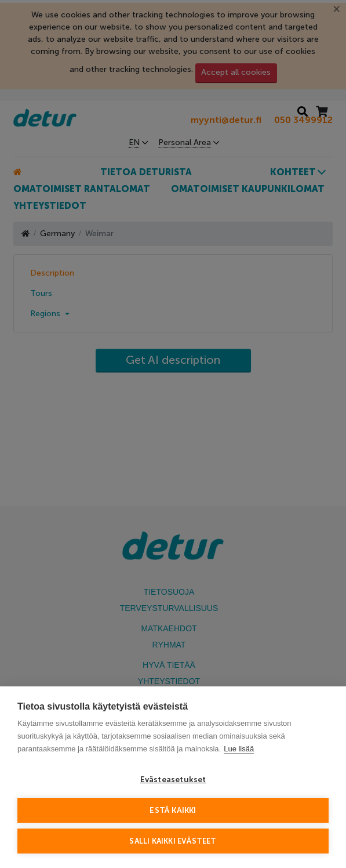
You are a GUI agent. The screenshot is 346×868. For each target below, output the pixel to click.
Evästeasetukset (173, 780)
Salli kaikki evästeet (173, 841)
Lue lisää (239, 749)
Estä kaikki (173, 810)
